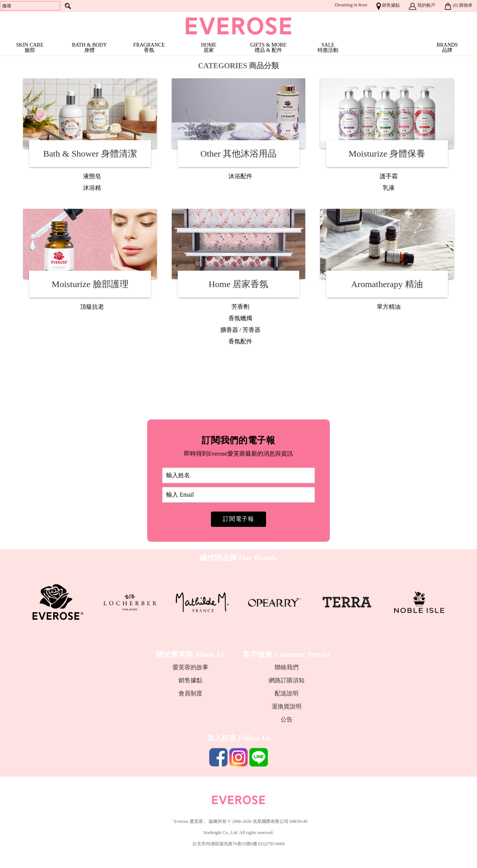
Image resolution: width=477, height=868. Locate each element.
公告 (287, 719)
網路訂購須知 (287, 680)
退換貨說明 (287, 706)
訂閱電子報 (238, 519)
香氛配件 (240, 341)
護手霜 (389, 176)
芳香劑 (240, 307)
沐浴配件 (240, 176)
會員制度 (190, 693)
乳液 (389, 188)
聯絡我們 (287, 667)
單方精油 (389, 307)
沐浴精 (92, 188)
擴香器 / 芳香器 (240, 330)
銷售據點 (190, 680)
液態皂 (92, 176)
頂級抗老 (92, 307)
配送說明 (287, 693)
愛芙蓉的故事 (190, 667)
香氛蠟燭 (240, 318)
